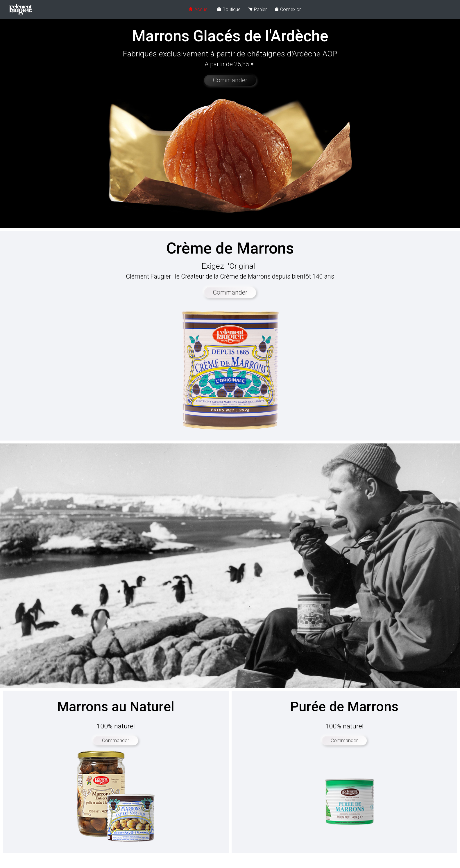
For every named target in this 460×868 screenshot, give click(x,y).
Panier (257, 9)
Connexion (288, 9)
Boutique (229, 9)
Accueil (199, 9)
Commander (230, 80)
